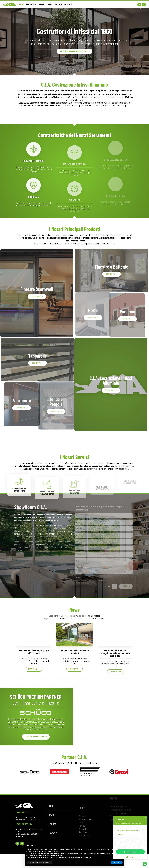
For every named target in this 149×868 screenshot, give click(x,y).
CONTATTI (68, 4)
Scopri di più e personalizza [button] (39, 862)
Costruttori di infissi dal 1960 (75, 33)
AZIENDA (58, 4)
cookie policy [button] (55, 851)
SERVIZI (42, 4)
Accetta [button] (117, 862)
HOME (22, 4)
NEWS (50, 4)
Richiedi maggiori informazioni (73, 53)
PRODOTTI (30, 4)
